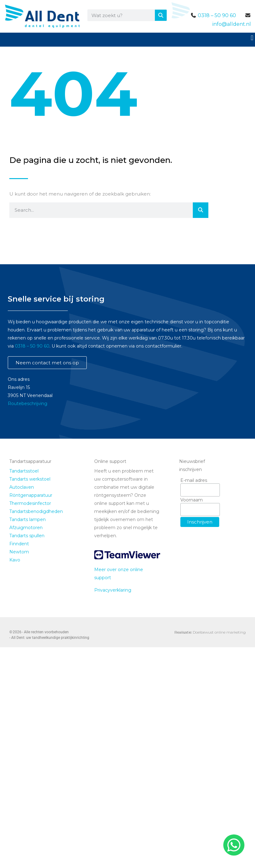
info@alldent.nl (232, 24)
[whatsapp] (233, 845)
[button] (252, 38)
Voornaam (192, 500)
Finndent (19, 544)
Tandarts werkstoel (30, 479)
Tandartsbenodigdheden (36, 511)
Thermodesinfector (30, 503)
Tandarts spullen (27, 536)
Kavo (15, 560)
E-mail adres (194, 480)
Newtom (19, 552)
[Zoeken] (161, 15)
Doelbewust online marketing (219, 632)
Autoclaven (22, 487)
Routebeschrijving (28, 404)
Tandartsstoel (24, 471)
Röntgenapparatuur (31, 495)
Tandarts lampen (28, 519)
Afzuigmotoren (26, 528)
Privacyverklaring (113, 590)
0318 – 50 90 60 (217, 15)
